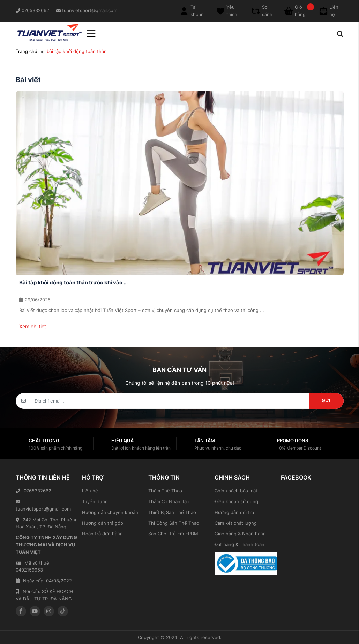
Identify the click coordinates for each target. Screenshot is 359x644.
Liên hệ (90, 491)
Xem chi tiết (33, 326)
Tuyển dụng (95, 501)
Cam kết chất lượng (236, 523)
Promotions (293, 440)
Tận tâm (205, 440)
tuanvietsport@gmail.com (43, 505)
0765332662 (33, 491)
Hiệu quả (122, 440)
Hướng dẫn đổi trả (234, 512)
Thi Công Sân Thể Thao (174, 523)
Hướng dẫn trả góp (103, 523)
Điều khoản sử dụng (236, 501)
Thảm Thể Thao (165, 491)
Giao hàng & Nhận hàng (240, 534)
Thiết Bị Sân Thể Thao (172, 512)
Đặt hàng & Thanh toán (240, 544)
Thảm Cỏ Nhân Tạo (169, 501)
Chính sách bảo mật (236, 491)
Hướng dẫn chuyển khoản (110, 512)
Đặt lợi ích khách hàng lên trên (141, 448)
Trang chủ (27, 51)
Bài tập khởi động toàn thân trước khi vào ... (73, 282)
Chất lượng (44, 440)
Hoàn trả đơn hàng (102, 534)
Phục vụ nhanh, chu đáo (218, 448)
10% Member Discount (299, 448)
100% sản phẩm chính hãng (55, 448)
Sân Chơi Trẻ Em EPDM (173, 534)
